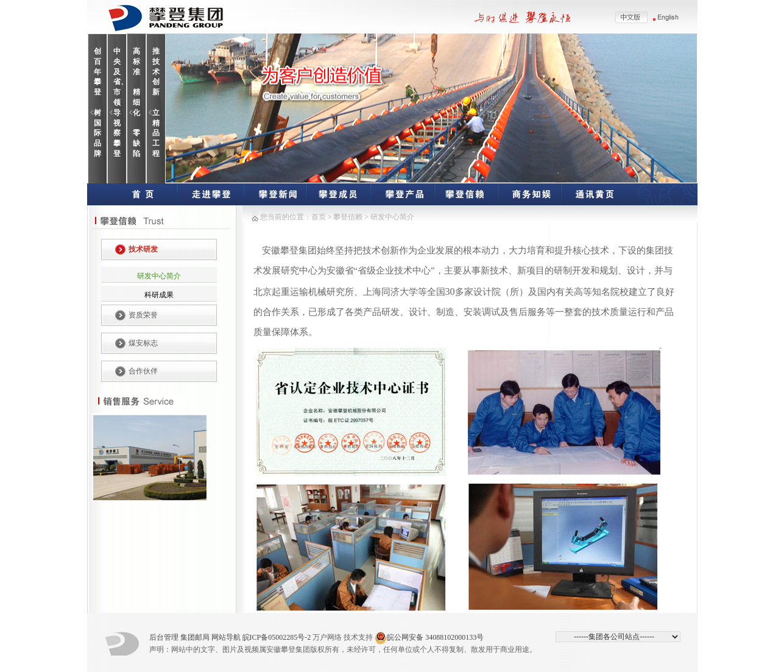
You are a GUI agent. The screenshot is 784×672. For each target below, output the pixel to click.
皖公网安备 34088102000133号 (429, 638)
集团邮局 (195, 637)
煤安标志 (143, 343)
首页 (319, 217)
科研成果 (159, 295)
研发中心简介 (159, 276)
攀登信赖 (348, 217)
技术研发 (143, 249)
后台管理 (164, 637)
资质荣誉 (143, 315)
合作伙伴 (143, 371)
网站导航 (226, 637)
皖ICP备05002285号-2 (277, 637)
